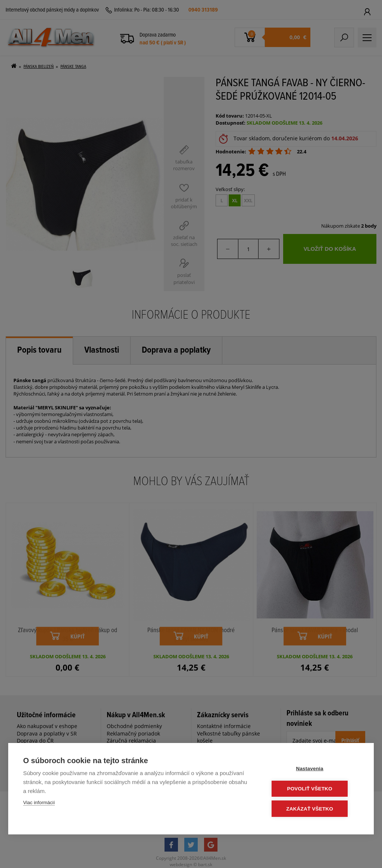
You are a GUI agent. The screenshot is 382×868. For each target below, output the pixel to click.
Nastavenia (314, 769)
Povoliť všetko (314, 789)
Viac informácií (39, 803)
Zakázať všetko (314, 809)
